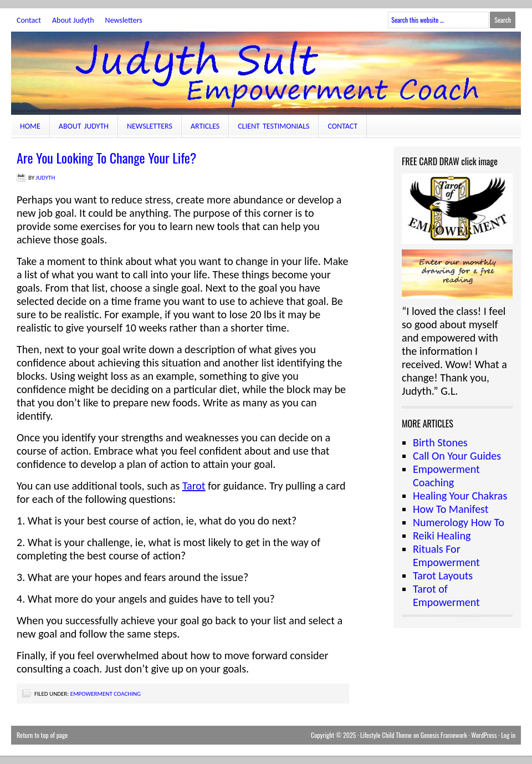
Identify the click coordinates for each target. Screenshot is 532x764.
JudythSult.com (266, 73)
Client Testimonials (273, 126)
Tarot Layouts (443, 575)
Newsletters (124, 20)
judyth (46, 178)
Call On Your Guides (457, 456)
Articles (205, 126)
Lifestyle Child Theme (386, 735)
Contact (29, 20)
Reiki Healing (442, 536)
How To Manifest (451, 509)
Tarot (194, 486)
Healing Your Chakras (460, 496)
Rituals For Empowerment (446, 556)
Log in (508, 735)
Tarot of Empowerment (446, 595)
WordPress (484, 735)
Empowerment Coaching (106, 694)
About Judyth (73, 20)
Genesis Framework (444, 735)
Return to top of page (42, 735)
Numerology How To (459, 522)
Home (30, 126)
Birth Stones (440, 442)
